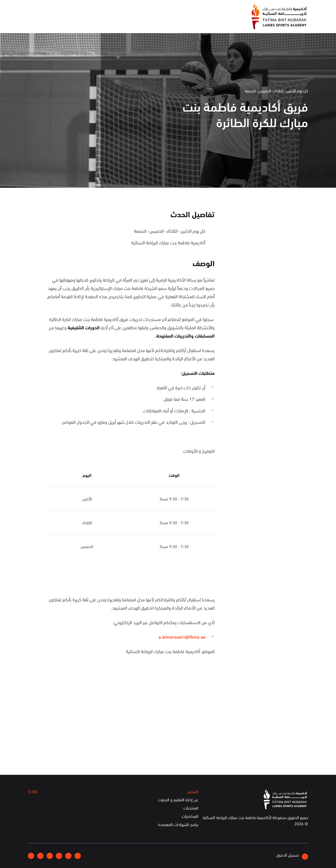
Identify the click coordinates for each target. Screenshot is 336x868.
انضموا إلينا (95, 9)
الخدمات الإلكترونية (48, 23)
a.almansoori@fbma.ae (182, 637)
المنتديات (191, 808)
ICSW (81, 23)
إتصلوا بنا (71, 9)
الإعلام (149, 23)
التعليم (101, 23)
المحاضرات (190, 816)
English (49, 9)
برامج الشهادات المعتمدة (178, 825)
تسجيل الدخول (292, 856)
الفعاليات (125, 23)
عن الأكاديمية (177, 23)
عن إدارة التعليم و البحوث (178, 800)
